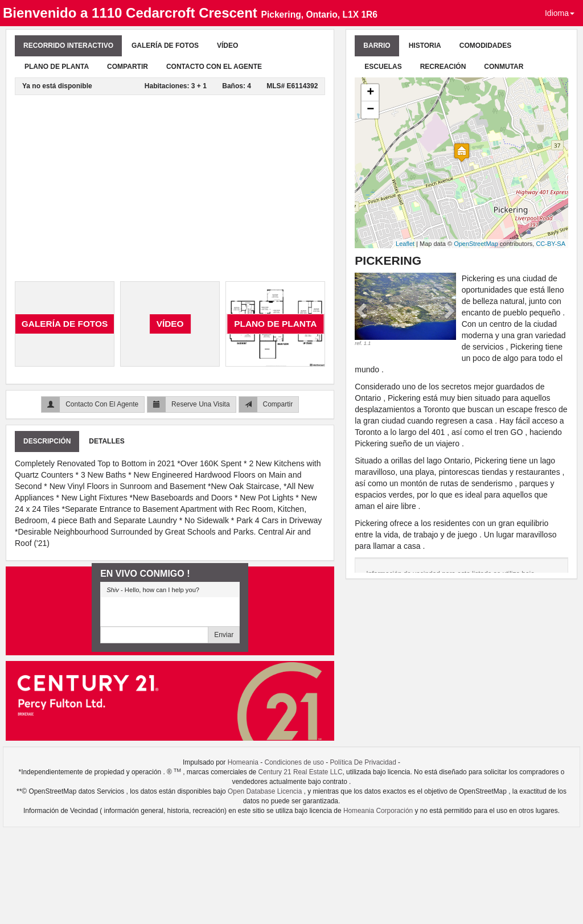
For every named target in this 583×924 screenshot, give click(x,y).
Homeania (243, 762)
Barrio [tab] (377, 46)
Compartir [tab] (128, 67)
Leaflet (405, 244)
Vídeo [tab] (227, 46)
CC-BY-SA (551, 244)
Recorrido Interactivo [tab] (68, 46)
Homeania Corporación (378, 811)
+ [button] (370, 93)
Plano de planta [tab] (57, 67)
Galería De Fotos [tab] (165, 46)
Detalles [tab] (106, 441)
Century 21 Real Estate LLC (300, 772)
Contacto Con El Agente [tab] (214, 67)
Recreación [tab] (443, 67)
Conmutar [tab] (504, 67)
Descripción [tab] (47, 441)
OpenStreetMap (476, 244)
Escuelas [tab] (383, 67)
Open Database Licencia (266, 791)
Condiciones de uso (294, 762)
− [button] (370, 110)
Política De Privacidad (363, 762)
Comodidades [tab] (485, 46)
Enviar (224, 635)
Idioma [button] (560, 13)
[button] (362, 310)
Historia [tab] (425, 46)
